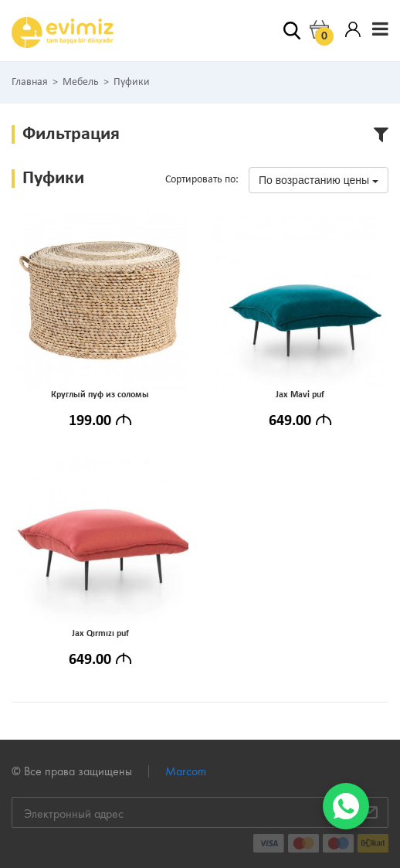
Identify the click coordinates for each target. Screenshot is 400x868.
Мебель (81, 83)
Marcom (186, 771)
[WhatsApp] (346, 806)
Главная (30, 83)
